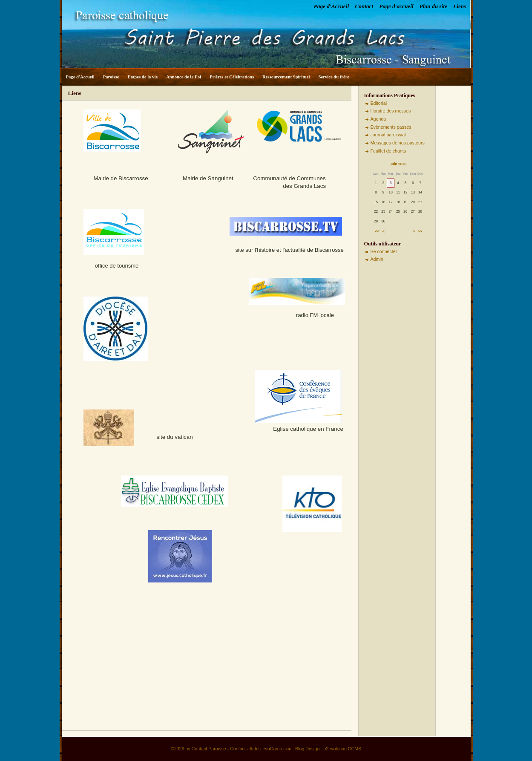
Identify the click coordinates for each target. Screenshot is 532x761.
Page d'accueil (396, 6)
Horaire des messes (391, 111)
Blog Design (307, 749)
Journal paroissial (388, 135)
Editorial (379, 103)
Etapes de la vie (142, 77)
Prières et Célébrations (232, 77)
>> (420, 231)
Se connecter (384, 251)
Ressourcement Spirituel (286, 77)
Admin (377, 259)
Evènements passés (391, 127)
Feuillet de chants (388, 151)
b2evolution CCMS (342, 749)
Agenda (378, 119)
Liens (460, 6)
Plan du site (433, 6)
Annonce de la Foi (184, 77)
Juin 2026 (398, 164)
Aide (254, 749)
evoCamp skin (277, 749)
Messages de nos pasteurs (398, 143)
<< (377, 231)
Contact (364, 6)
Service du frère (334, 77)
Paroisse (111, 77)
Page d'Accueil (332, 6)
